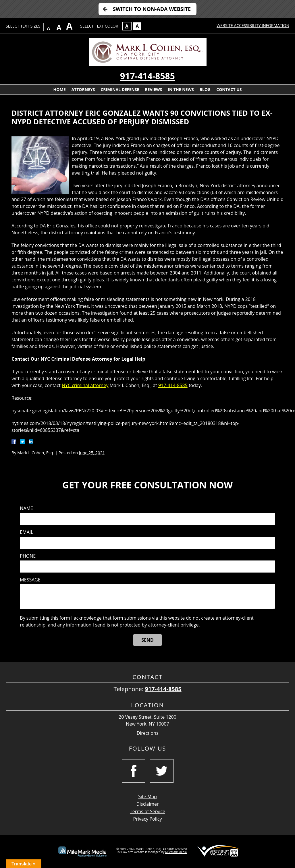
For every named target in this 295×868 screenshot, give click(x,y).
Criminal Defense (120, 89)
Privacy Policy (148, 819)
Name (26, 508)
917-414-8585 (147, 76)
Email (26, 532)
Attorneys (83, 89)
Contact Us (229, 89)
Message (30, 580)
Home (60, 89)
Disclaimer (147, 804)
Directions (148, 733)
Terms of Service (147, 811)
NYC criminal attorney (85, 385)
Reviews (153, 89)
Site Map (147, 797)
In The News (181, 89)
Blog (205, 89)
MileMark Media (176, 852)
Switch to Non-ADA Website (152, 9)
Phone (28, 556)
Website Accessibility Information (253, 25)
